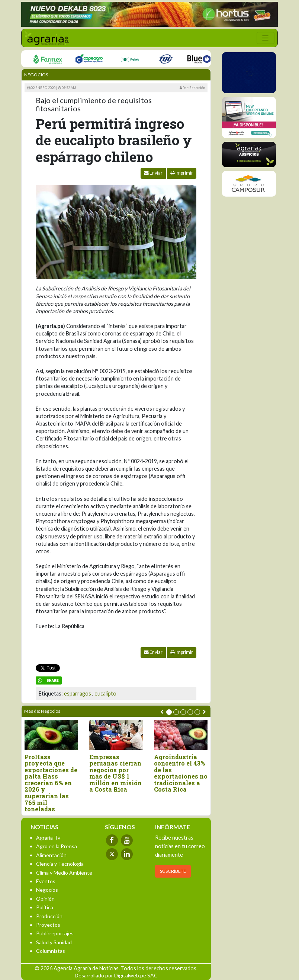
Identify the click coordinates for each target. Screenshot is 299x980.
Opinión (45, 899)
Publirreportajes (55, 933)
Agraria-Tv (48, 838)
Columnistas (51, 951)
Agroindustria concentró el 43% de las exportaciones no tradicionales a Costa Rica (181, 773)
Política (45, 907)
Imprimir (182, 173)
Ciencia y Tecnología (60, 864)
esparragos (78, 693)
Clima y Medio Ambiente (64, 873)
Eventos (46, 881)
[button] (169, 712)
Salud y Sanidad (54, 942)
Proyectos (48, 925)
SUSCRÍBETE (173, 871)
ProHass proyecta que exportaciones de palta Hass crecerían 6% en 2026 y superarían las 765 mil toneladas (51, 783)
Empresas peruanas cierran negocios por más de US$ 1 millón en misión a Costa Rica (115, 773)
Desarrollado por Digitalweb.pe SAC (116, 975)
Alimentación (51, 855)
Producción (49, 916)
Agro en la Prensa (57, 846)
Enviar (153, 173)
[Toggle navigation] (266, 38)
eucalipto (105, 693)
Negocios (36, 75)
